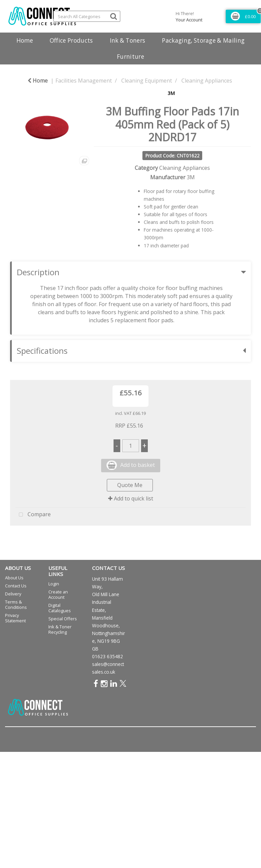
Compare (33, 515)
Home (25, 40)
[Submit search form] (114, 16)
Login (54, 584)
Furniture (130, 57)
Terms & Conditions (16, 605)
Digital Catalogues (60, 608)
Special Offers (63, 619)
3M (171, 93)
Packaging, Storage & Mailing (203, 40)
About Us (14, 578)
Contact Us (16, 586)
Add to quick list (131, 498)
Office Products (71, 40)
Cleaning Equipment (147, 81)
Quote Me (130, 485)
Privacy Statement (15, 618)
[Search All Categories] (87, 16)
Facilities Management (84, 81)
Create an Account (58, 594)
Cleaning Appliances (207, 81)
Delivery (13, 594)
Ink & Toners (128, 40)
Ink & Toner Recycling (60, 629)
